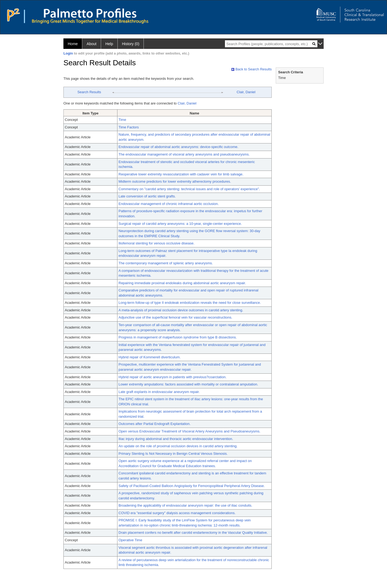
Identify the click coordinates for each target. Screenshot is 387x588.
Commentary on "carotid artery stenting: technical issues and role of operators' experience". (189, 189)
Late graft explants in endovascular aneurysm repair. (159, 392)
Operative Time (130, 540)
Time (122, 120)
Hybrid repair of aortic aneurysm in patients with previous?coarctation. (173, 377)
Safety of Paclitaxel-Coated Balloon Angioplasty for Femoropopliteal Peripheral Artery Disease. (192, 486)
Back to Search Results (252, 69)
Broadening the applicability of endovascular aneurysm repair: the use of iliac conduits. (185, 505)
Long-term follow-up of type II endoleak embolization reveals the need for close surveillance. (190, 303)
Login (68, 53)
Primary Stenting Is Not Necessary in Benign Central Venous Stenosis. (173, 454)
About (92, 44)
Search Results (89, 92)
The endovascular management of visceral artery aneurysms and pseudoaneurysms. (184, 154)
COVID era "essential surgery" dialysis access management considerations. (177, 513)
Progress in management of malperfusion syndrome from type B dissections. (178, 337)
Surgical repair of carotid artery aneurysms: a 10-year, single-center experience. (180, 224)
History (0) (131, 44)
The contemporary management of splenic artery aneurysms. (166, 263)
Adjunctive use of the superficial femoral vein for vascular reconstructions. (175, 317)
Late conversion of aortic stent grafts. (147, 196)
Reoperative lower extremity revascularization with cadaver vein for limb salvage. (181, 174)
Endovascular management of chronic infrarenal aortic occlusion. (169, 204)
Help (109, 44)
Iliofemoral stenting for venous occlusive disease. (157, 243)
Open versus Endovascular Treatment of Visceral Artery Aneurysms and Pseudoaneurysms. (189, 431)
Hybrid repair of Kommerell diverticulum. (150, 357)
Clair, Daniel (246, 92)
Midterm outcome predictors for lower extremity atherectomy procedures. (175, 181)
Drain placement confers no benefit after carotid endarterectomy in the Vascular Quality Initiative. (193, 533)
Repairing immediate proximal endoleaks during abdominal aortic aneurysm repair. (182, 283)
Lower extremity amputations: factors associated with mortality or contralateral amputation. (188, 384)
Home (73, 44)
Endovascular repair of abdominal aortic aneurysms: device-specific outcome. (178, 147)
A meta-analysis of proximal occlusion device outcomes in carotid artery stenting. (181, 310)
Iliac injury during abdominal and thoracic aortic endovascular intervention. (176, 439)
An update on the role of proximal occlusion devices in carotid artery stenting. (178, 446)
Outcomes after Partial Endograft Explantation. (155, 424)
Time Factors (129, 127)
